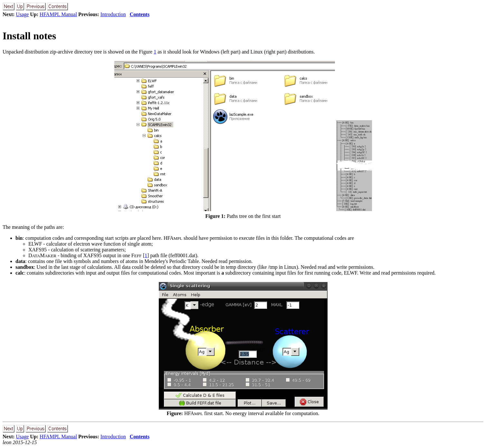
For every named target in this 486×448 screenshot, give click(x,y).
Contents (140, 14)
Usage (22, 14)
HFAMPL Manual (58, 14)
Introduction (113, 14)
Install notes (29, 36)
